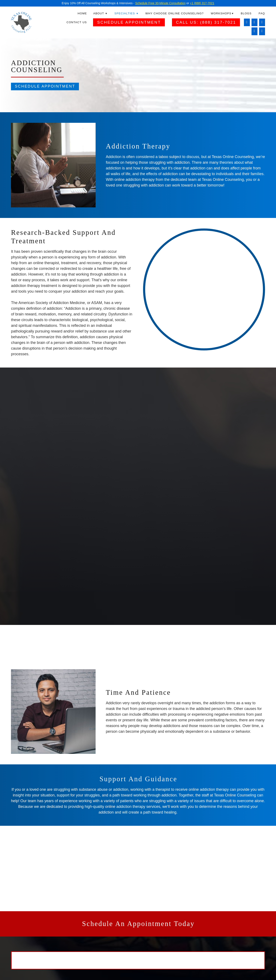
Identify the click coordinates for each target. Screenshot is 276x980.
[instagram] (254, 22)
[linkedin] (262, 22)
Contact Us (77, 22)
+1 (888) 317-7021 (202, 3)
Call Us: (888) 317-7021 (206, 22)
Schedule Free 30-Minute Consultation (160, 3)
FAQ (262, 13)
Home (82, 13)
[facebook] (247, 22)
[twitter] (254, 31)
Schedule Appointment (129, 22)
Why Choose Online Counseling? (175, 13)
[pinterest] (262, 31)
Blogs (246, 13)
